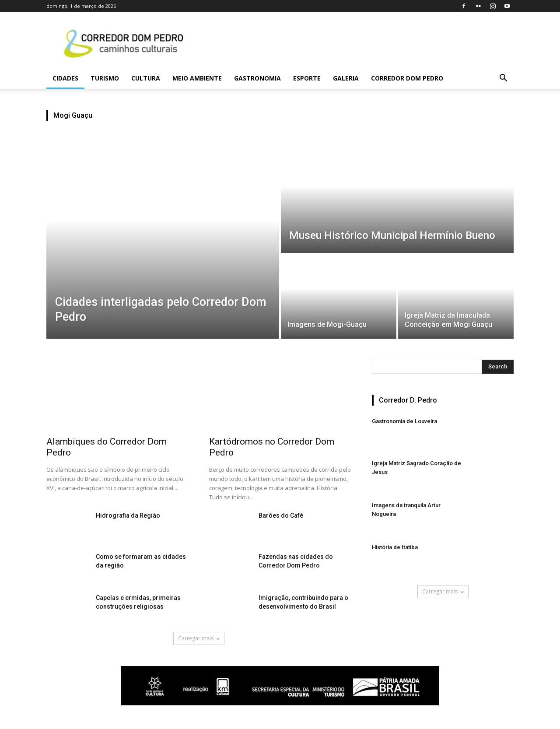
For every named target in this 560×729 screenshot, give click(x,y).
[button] (503, 79)
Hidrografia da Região (128, 515)
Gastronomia (257, 78)
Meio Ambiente (197, 78)
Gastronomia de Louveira (404, 421)
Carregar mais (199, 638)
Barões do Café (281, 515)
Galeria (346, 78)
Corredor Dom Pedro (407, 78)
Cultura (146, 78)
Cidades (65, 78)
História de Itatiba (395, 547)
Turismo (105, 78)
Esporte (307, 78)
